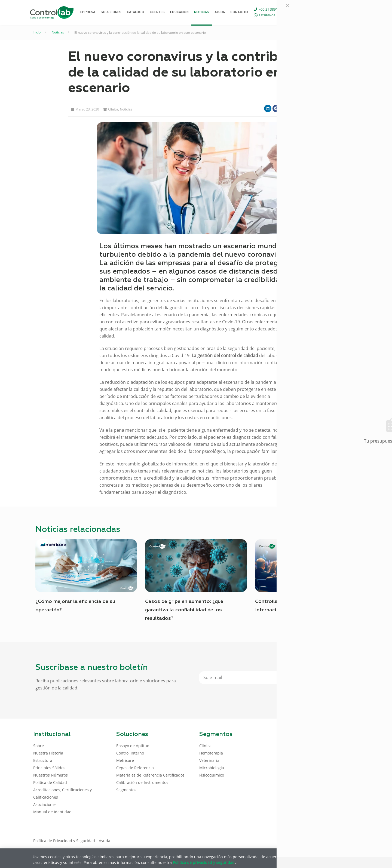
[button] (268, 108)
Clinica (205, 746)
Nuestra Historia (48, 753)
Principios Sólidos (49, 768)
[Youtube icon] (341, 840)
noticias (126, 109)
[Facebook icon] (324, 840)
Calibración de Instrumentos (142, 782)
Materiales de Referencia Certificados (150, 775)
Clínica (113, 109)
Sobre (39, 746)
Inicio (37, 32)
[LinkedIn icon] (333, 840)
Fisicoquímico (212, 775)
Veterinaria (209, 760)
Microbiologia (212, 768)
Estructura (43, 760)
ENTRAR (346, 12)
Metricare (125, 760)
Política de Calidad (50, 782)
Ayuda (105, 841)
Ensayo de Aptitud (133, 746)
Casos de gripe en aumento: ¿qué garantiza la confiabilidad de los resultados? (184, 610)
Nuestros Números (50, 775)
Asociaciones (45, 804)
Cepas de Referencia (135, 768)
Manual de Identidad (52, 812)
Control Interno (130, 753)
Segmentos (126, 790)
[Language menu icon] (322, 12)
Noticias (58, 32)
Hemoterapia (211, 753)
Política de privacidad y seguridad (204, 862)
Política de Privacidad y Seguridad (65, 841)
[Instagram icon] (350, 840)
